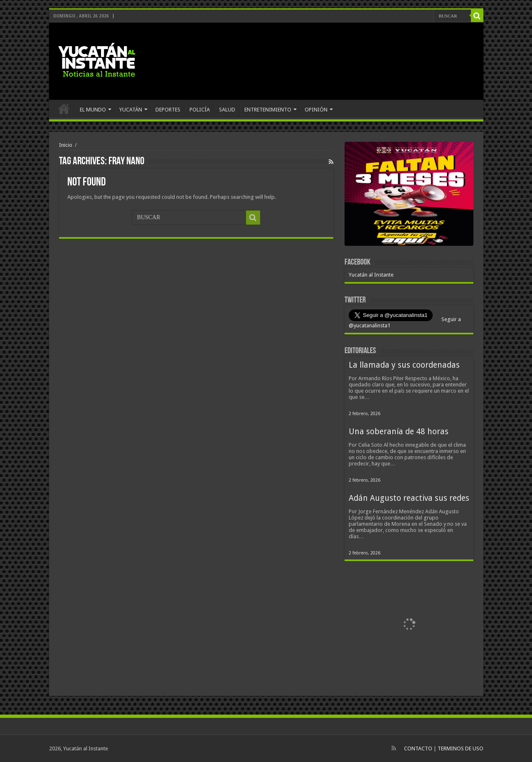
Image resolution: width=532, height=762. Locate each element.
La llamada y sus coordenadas (404, 365)
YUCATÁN (131, 110)
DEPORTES (168, 110)
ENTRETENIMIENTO (268, 110)
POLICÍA (200, 110)
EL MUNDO (93, 110)
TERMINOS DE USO (461, 748)
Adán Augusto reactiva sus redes (409, 498)
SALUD (227, 110)
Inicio (66, 145)
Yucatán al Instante (371, 275)
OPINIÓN (316, 110)
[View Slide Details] (409, 195)
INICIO (64, 109)
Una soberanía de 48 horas (399, 432)
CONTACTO (418, 748)
